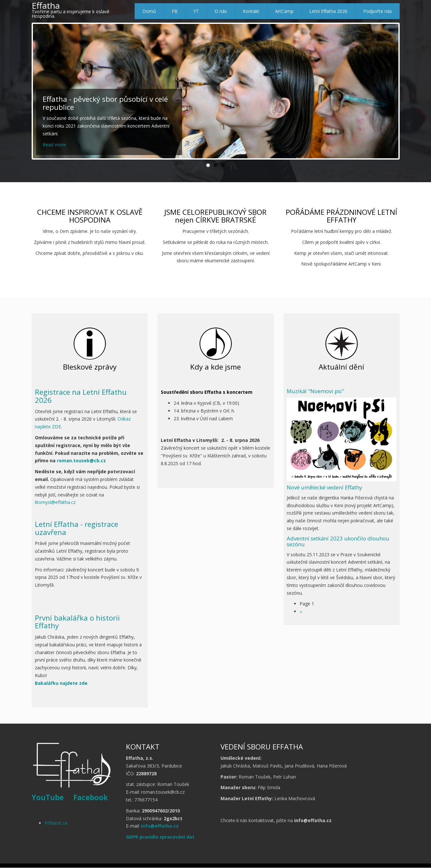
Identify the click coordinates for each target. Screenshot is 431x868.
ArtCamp (284, 11)
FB (175, 11)
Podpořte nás (378, 11)
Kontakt (251, 11)
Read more (54, 145)
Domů (149, 11)
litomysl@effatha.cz (55, 502)
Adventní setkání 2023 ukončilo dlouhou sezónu (338, 541)
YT (196, 11)
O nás (221, 11)
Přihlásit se (56, 823)
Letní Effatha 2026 (328, 11)
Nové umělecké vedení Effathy (324, 487)
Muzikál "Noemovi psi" (315, 391)
